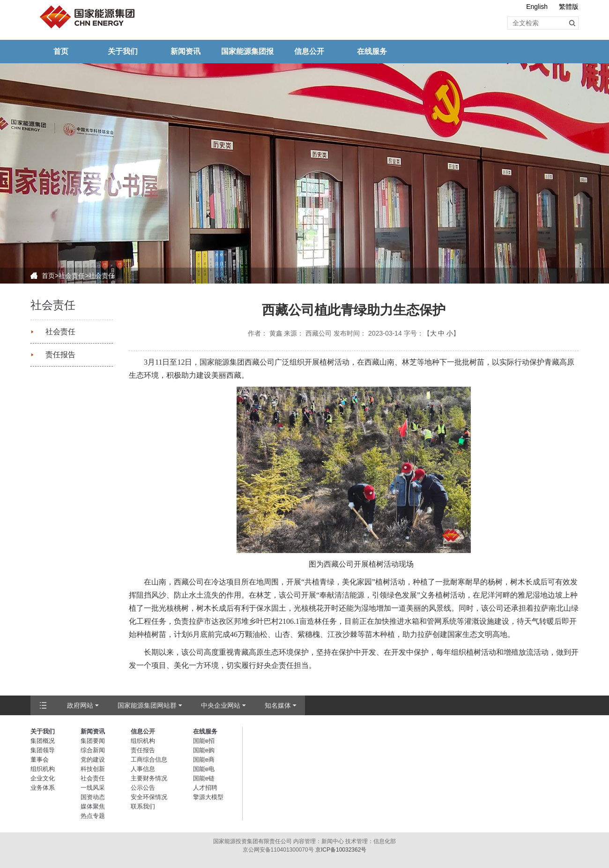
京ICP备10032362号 (341, 850)
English (537, 7)
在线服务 (372, 51)
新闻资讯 (186, 51)
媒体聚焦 (93, 806)
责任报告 (60, 355)
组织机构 (43, 769)
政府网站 (80, 705)
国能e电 (204, 769)
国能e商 (204, 759)
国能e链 (204, 778)
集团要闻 (93, 741)
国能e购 (204, 750)
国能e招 (204, 741)
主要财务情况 (149, 778)
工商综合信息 (149, 759)
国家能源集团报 (247, 51)
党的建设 (93, 759)
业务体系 (43, 788)
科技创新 (93, 769)
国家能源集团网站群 (147, 705)
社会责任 (72, 276)
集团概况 (43, 741)
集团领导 (43, 750)
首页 (61, 51)
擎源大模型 (208, 797)
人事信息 (143, 769)
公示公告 (143, 788)
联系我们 (143, 806)
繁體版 (569, 7)
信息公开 (309, 51)
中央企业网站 (221, 705)
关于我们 (123, 51)
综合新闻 (93, 750)
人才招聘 (205, 788)
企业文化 (43, 778)
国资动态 (93, 797)
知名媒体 (278, 705)
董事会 (40, 759)
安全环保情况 (149, 797)
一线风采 (93, 788)
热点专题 (93, 816)
